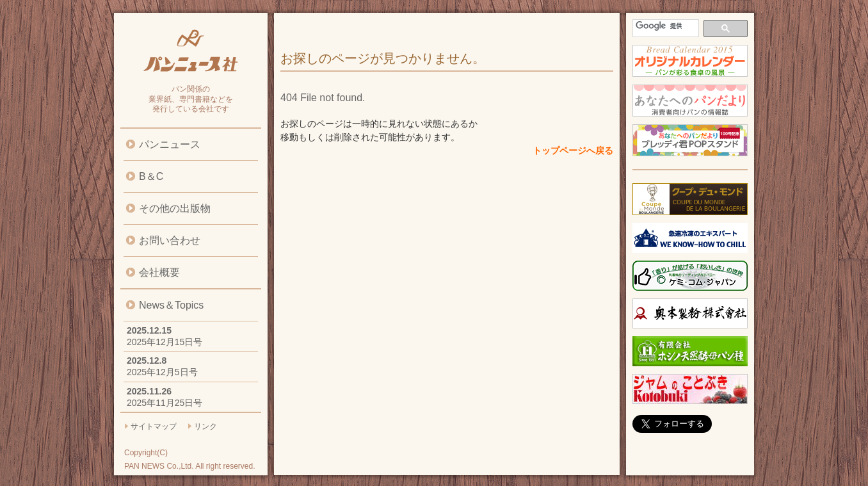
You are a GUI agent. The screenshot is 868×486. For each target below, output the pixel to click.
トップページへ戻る (573, 150)
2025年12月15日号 (165, 342)
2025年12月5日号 (162, 372)
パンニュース (170, 144)
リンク (205, 426)
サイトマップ (154, 426)
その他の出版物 (175, 208)
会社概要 (159, 272)
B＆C (151, 176)
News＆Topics (171, 305)
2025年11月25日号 (165, 403)
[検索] (664, 26)
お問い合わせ (170, 240)
